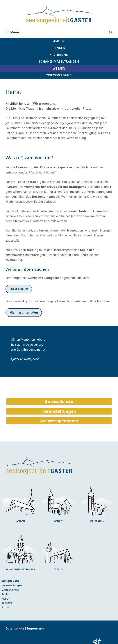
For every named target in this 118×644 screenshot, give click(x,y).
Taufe (5, 594)
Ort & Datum (19, 289)
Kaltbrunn (97, 521)
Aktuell (6, 607)
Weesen (59, 569)
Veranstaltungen (12, 585)
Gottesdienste (10, 590)
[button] (111, 32)
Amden (21, 521)
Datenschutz (15, 628)
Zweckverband (59, 75)
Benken (59, 521)
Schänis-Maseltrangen (20, 569)
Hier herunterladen (24, 312)
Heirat (6, 599)
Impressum (35, 628)
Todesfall (7, 603)
